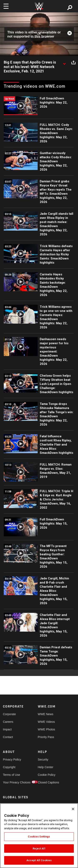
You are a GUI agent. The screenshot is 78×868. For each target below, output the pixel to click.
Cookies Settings (39, 837)
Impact (7, 729)
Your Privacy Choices (12, 782)
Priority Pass (46, 737)
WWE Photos (46, 729)
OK (39, 34)
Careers (8, 722)
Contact (8, 737)
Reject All (39, 849)
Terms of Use (11, 775)
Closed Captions (47, 782)
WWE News (46, 714)
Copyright (9, 767)
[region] (39, 836)
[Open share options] (73, 63)
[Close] (73, 809)
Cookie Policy (47, 775)
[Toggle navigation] (6, 6)
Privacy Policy (12, 759)
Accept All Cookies (39, 860)
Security (43, 759)
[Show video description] (64, 63)
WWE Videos (46, 722)
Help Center (46, 767)
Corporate (9, 714)
